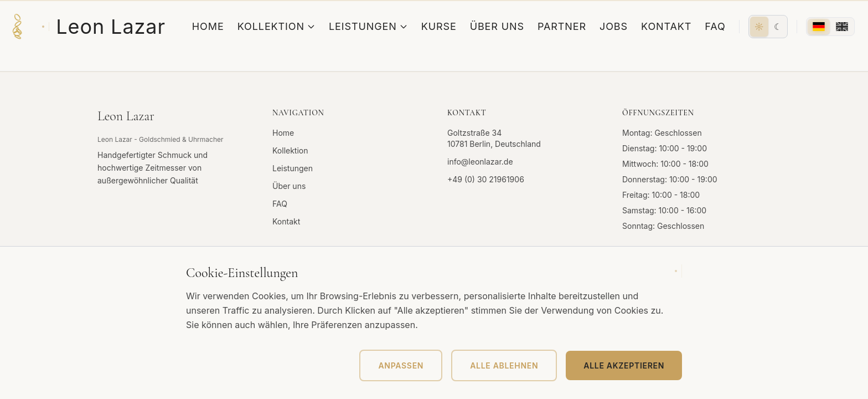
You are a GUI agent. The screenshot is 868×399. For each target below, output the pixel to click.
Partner (562, 26)
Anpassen (401, 365)
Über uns (497, 26)
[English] (842, 27)
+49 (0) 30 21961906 (486, 179)
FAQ (715, 26)
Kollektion (277, 26)
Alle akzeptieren (624, 365)
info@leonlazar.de (480, 162)
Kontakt (666, 26)
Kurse (439, 26)
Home (208, 26)
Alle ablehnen (504, 365)
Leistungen (368, 26)
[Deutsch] (819, 27)
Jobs (614, 26)
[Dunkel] (778, 27)
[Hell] (759, 27)
